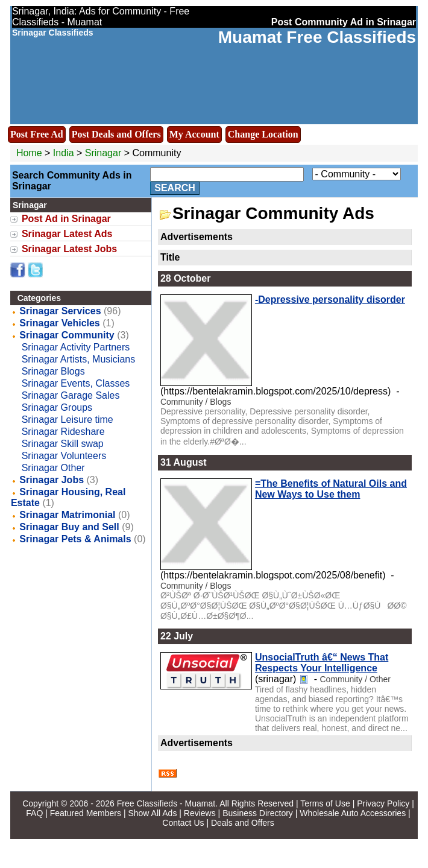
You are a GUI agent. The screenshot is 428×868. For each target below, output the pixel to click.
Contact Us (183, 823)
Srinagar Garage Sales (71, 395)
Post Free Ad (37, 134)
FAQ (34, 813)
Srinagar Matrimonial (67, 515)
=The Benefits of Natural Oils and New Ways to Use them (331, 489)
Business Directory (258, 813)
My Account (194, 134)
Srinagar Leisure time (68, 420)
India (64, 153)
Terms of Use (325, 803)
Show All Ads (152, 813)
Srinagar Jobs (52, 480)
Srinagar (105, 153)
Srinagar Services (60, 311)
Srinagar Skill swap (63, 444)
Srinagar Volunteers (64, 456)
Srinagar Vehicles (59, 323)
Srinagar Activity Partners (76, 347)
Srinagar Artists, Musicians (79, 359)
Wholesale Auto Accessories (353, 813)
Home (29, 153)
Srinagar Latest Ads (67, 234)
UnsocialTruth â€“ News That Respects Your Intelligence (322, 663)
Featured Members (86, 813)
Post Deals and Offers (116, 134)
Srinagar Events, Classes (76, 383)
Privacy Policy (383, 803)
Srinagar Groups (57, 407)
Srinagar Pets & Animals (75, 539)
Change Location (263, 134)
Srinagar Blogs (53, 371)
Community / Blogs (196, 402)
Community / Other (355, 679)
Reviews (200, 813)
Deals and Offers (243, 823)
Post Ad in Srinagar (66, 219)
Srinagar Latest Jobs (69, 249)
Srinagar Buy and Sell (69, 527)
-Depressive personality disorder (330, 299)
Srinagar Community (67, 335)
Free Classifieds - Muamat (166, 803)
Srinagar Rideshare (63, 432)
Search (175, 188)
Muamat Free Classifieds (317, 37)
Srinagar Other (53, 468)
